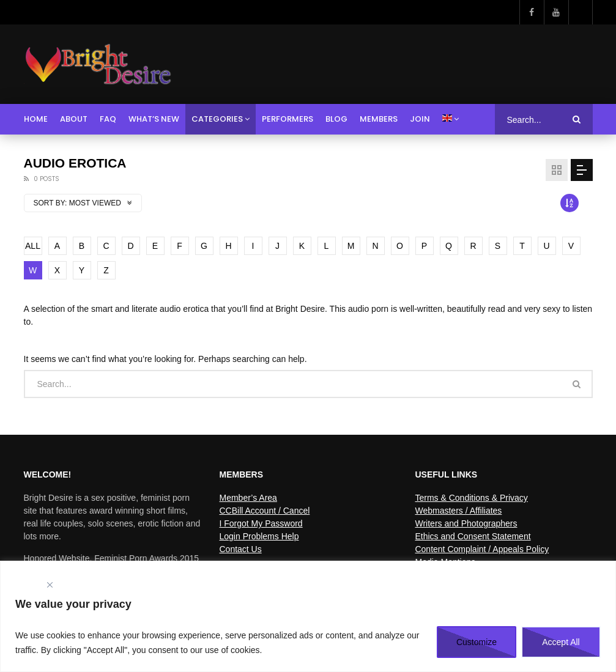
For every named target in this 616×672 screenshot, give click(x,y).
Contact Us (240, 549)
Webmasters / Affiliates (458, 511)
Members (379, 119)
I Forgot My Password (261, 523)
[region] (308, 616)
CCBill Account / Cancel (264, 511)
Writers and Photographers (466, 523)
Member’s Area (248, 498)
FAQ (108, 119)
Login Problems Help (259, 536)
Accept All (561, 642)
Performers (288, 119)
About (74, 119)
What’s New (154, 119)
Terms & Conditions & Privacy (471, 498)
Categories (217, 119)
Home (36, 119)
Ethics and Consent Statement (473, 536)
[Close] (50, 585)
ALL (33, 246)
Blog (336, 119)
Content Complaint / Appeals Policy (482, 549)
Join (420, 119)
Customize (477, 642)
